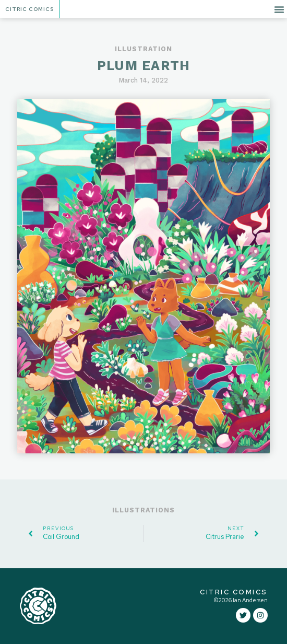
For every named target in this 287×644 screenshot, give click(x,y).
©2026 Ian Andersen (241, 600)
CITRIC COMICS (234, 592)
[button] (279, 9)
